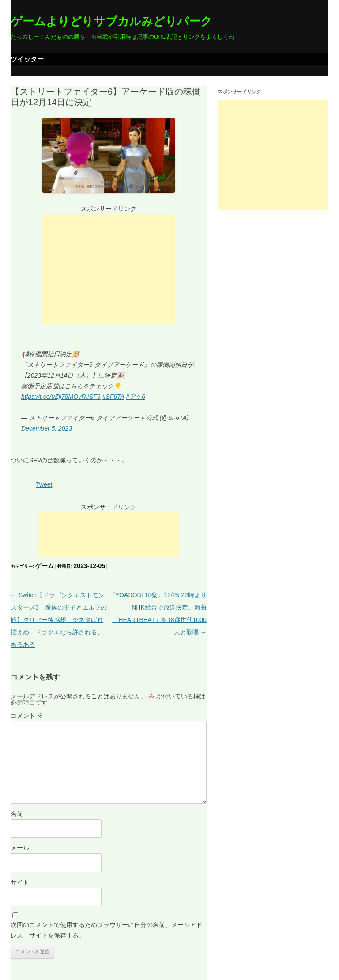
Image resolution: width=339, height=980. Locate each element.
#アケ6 (136, 397)
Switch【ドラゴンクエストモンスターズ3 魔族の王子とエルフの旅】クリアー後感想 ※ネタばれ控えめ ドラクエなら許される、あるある (59, 620)
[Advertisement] (109, 269)
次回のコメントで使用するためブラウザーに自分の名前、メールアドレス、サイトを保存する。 (106, 930)
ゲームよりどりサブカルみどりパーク (111, 21)
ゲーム (45, 566)
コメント (27, 716)
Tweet (44, 484)
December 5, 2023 (47, 428)
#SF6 (93, 397)
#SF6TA (113, 397)
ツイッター (27, 59)
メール (20, 848)
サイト (20, 882)
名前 (17, 814)
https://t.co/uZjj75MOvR (53, 397)
